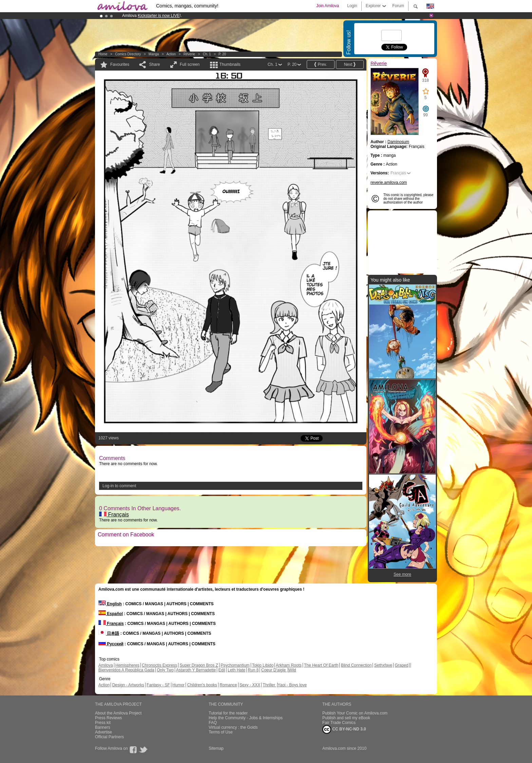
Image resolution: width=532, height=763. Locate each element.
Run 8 (253, 670)
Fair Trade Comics (339, 723)
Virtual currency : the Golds (233, 727)
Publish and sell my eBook (346, 718)
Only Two (165, 670)
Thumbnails (230, 64)
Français (114, 514)
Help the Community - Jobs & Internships (246, 718)
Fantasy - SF (158, 685)
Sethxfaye (383, 665)
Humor (178, 685)
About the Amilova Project (118, 713)
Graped (401, 665)
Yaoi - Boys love (292, 685)
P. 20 (222, 54)
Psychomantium (235, 665)
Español (111, 614)
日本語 (109, 633)
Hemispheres (127, 665)
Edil (222, 670)
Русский (111, 644)
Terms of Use (221, 732)
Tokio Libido (263, 665)
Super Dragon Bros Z (199, 665)
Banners (103, 727)
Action (171, 54)
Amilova (106, 665)
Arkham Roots (289, 665)
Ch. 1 (207, 54)
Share (154, 64)
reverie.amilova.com (389, 183)
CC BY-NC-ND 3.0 (344, 729)
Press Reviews (108, 718)
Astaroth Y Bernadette (196, 670)
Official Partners (109, 737)
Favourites (120, 64)
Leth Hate (236, 670)
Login (352, 6)
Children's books (202, 685)
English (110, 604)
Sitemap (216, 748)
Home (103, 54)
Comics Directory (128, 54)
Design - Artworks (128, 685)
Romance (228, 685)
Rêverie (189, 54)
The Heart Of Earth (321, 665)
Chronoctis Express (159, 665)
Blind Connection (356, 665)
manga (154, 54)
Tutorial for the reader (228, 713)
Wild (292, 670)
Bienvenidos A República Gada (126, 670)
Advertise (103, 732)
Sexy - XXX (250, 685)
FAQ (213, 723)
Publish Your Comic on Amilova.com (355, 713)
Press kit (103, 723)
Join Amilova (328, 6)
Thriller (269, 685)
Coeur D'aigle (274, 670)
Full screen (190, 64)
